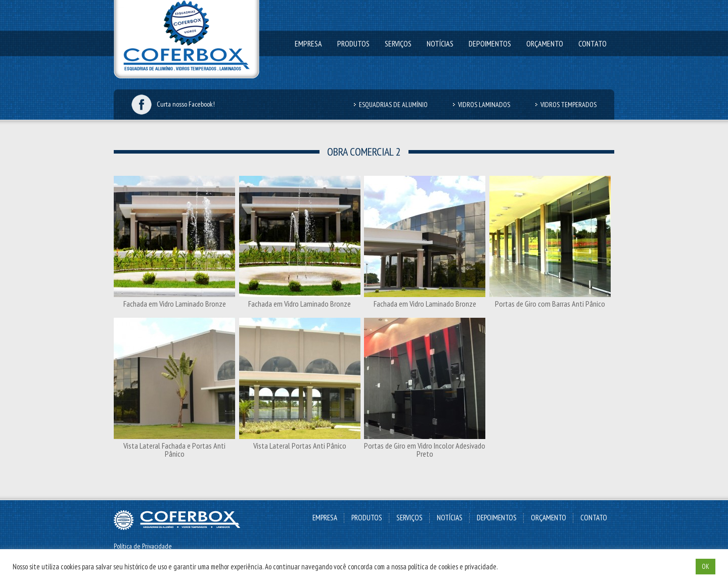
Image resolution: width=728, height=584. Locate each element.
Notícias (440, 43)
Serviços (398, 43)
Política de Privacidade (143, 546)
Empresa (308, 43)
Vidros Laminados (484, 105)
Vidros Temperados (568, 105)
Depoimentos (490, 43)
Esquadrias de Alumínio (393, 105)
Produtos (353, 43)
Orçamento (545, 43)
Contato (593, 43)
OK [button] (706, 567)
